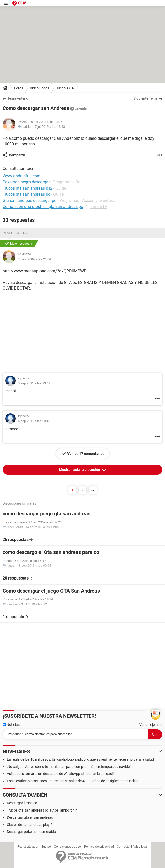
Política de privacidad (99, 847)
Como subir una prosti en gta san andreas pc (43, 207)
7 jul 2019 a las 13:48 (50, 127)
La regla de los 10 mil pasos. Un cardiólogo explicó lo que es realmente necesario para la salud (80, 759)
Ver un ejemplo (151, 725)
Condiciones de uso (67, 847)
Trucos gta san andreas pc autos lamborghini (43, 810)
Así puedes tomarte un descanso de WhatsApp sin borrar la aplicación (62, 774)
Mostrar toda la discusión (80, 470)
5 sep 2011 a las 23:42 (34, 383)
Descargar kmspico (22, 803)
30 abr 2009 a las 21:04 (34, 259)
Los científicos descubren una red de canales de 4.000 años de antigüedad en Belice (73, 781)
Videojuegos (39, 88)
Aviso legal (140, 847)
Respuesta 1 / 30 (17, 233)
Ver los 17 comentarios (86, 454)
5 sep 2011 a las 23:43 (34, 421)
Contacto (123, 847)
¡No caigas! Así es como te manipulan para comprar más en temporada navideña (70, 767)
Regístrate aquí (28, 847)
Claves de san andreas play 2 (30, 825)
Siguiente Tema (146, 98)
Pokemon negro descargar (26, 182)
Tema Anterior (18, 98)
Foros (19, 88)
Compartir (17, 155)
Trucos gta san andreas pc (26, 194)
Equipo (46, 847)
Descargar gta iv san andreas (30, 817)
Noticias (11, 725)
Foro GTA (99, 207)
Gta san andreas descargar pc (29, 200)
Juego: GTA (65, 88)
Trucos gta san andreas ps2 (28, 188)
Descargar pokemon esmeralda (31, 832)
